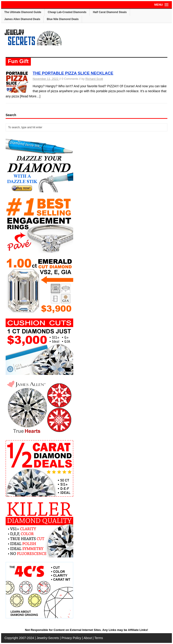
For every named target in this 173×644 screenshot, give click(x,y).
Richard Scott (94, 79)
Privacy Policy (71, 638)
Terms (99, 638)
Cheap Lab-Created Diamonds (67, 12)
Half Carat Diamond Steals (110, 12)
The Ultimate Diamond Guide (23, 12)
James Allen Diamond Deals (22, 19)
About (88, 638)
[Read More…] (30, 96)
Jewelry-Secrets (48, 638)
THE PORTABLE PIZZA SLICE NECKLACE (73, 73)
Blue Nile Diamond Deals (63, 19)
